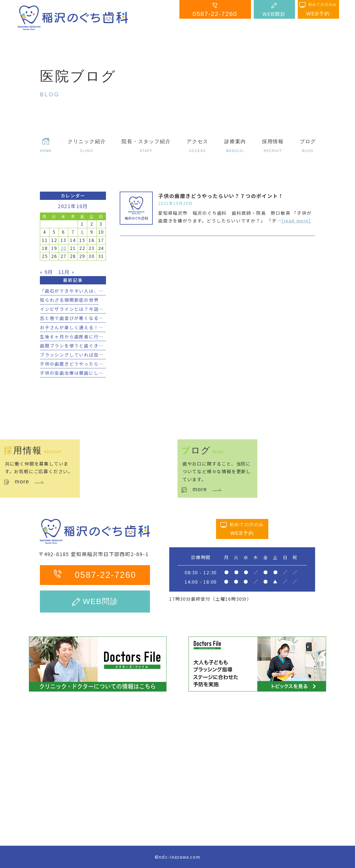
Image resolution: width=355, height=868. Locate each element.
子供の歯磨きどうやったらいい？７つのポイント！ (221, 196)
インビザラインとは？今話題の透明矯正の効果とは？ (99, 309)
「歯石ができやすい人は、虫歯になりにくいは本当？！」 (104, 291)
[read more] (296, 221)
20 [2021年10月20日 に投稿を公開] (64, 248)
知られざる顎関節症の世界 (69, 300)
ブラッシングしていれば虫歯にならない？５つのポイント (104, 355)
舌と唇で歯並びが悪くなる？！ (74, 318)
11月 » (66, 272)
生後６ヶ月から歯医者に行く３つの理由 (84, 337)
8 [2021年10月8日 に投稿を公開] (82, 232)
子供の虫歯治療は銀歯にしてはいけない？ (86, 373)
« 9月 (47, 272)
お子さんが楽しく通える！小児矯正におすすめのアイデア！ (106, 327)
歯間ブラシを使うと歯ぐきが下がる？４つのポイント (99, 346)
